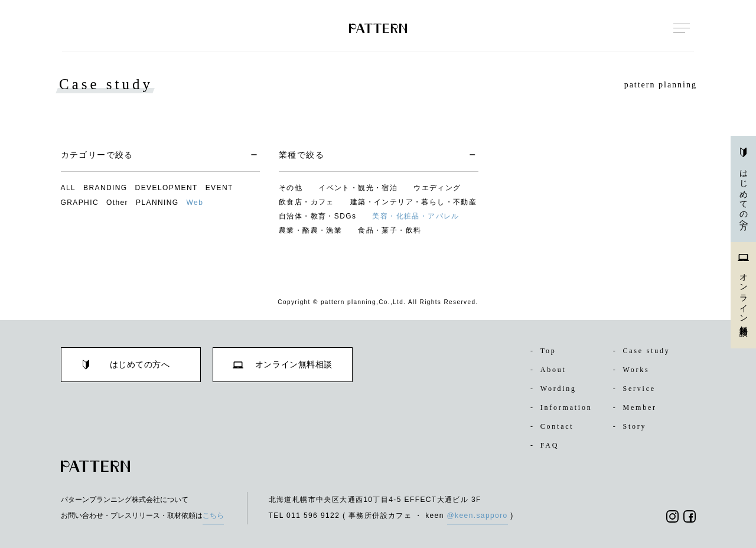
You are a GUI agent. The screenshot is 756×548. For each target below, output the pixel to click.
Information (565, 407)
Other (117, 203)
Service (637, 389)
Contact (555, 426)
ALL (69, 188)
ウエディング (437, 188)
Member (637, 407)
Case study (646, 351)
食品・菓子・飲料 (390, 230)
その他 (291, 188)
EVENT (219, 188)
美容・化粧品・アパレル (416, 216)
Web (195, 203)
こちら (213, 516)
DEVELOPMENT (167, 188)
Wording (556, 389)
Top (545, 351)
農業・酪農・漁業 (310, 230)
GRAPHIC (80, 203)
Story (632, 426)
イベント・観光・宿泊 (358, 188)
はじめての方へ (744, 187)
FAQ (545, 445)
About (550, 370)
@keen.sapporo (478, 516)
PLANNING (157, 203)
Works (633, 370)
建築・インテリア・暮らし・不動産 (413, 202)
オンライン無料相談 (743, 288)
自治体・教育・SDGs (317, 216)
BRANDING (105, 188)
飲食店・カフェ (307, 202)
